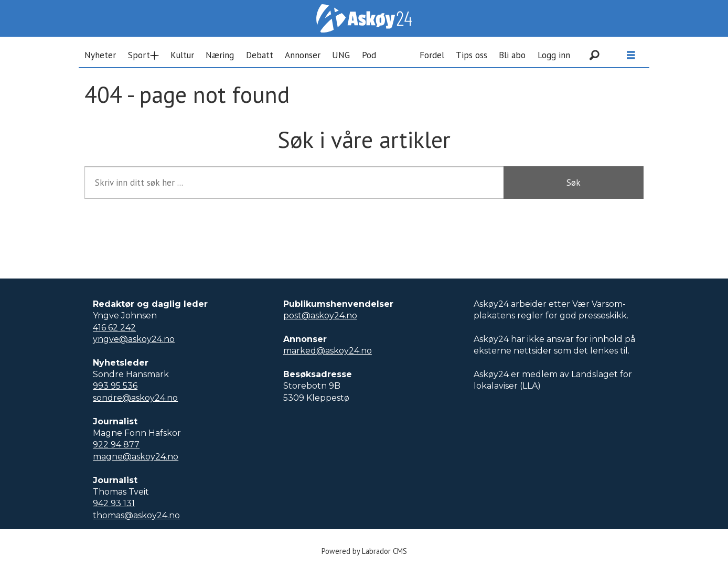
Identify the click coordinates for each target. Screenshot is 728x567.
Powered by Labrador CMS (364, 551)
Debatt (260, 55)
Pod (369, 55)
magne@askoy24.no (136, 457)
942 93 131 (114, 503)
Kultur (182, 55)
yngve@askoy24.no (134, 339)
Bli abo (512, 55)
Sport (139, 55)
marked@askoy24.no (328, 351)
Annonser (303, 55)
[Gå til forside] (364, 18)
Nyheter (100, 55)
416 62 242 (114, 328)
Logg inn (554, 55)
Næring (220, 55)
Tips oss (472, 55)
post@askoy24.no (320, 315)
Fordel (432, 55)
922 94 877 (116, 445)
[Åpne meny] (631, 55)
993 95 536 (115, 386)
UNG (341, 55)
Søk (574, 183)
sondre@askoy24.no (135, 398)
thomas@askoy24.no (136, 515)
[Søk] (594, 55)
